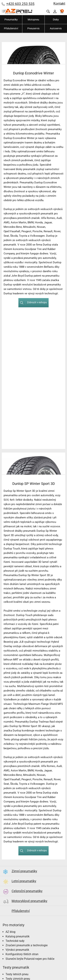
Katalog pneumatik (18, 936)
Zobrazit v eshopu (33, 303)
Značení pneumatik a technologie (27, 945)
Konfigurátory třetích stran (22, 954)
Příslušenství (11, 28)
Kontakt (59, 3)
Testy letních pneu (17, 974)
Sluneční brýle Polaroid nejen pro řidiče (30, 959)
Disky (56, 20)
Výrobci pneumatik (17, 950)
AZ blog (10, 932)
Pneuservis (33, 28)
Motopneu (33, 20)
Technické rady (15, 941)
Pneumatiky (11, 20)
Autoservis (56, 28)
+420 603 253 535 (20, 4)
